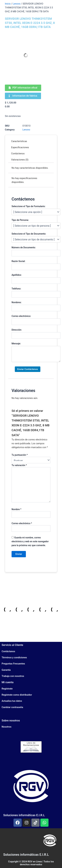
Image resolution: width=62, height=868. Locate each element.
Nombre (16, 509)
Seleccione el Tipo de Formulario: (28, 206)
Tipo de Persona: (20, 220)
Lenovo (17, 4)
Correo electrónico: (21, 316)
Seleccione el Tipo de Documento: (29, 234)
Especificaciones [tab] (20, 147)
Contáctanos (8, 651)
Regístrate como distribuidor (17, 695)
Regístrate (7, 689)
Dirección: (17, 330)
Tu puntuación (20, 455)
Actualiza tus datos (12, 701)
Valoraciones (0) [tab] (20, 160)
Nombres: (17, 302)
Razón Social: (18, 261)
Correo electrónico (22, 523)
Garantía (6, 670)
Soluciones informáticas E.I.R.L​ (26, 855)
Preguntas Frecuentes (13, 664)
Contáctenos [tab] (18, 154)
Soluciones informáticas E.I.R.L (24, 815)
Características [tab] (19, 141)
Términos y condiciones (14, 657)
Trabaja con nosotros (13, 676)
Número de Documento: (24, 247)
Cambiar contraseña (12, 707)
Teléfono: (16, 289)
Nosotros (7, 727)
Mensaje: (16, 344)
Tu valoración (19, 465)
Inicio (8, 4)
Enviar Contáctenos (28, 369)
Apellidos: (17, 275)
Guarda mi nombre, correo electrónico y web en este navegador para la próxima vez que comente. (30, 541)
